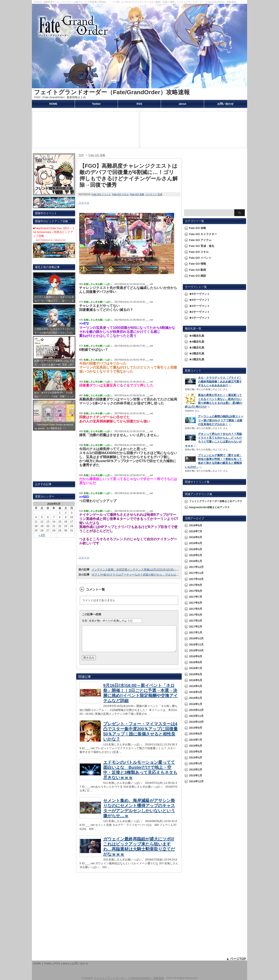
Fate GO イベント (101, 194)
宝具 (160, 194)
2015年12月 (196, 710)
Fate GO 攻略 (137, 194)
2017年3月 (196, 621)
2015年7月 (196, 740)
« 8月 (42, 535)
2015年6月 (196, 746)
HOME (53, 104)
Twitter (96, 104)
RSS (139, 104)
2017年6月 (196, 603)
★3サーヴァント (199, 306)
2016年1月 (196, 704)
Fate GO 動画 (198, 270)
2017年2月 (196, 627)
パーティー (151, 194)
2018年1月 (196, 561)
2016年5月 (196, 680)
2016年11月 (196, 644)
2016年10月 (196, 650)
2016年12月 (196, 638)
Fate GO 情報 (198, 264)
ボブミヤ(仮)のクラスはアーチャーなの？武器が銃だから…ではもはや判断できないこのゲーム (150, 575)
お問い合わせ (225, 104)
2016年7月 (196, 668)
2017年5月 (196, 609)
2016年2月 (196, 698)
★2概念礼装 (197, 353)
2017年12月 (196, 567)
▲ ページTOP (236, 959)
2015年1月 (196, 775)
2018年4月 (196, 543)
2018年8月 (196, 525)
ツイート (84, 203)
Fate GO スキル (120, 194)
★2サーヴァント (199, 312)
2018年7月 (196, 531)
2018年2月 (196, 555)
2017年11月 (196, 573)
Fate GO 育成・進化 (202, 246)
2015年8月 (196, 734)
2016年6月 (196, 674)
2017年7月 (196, 597)
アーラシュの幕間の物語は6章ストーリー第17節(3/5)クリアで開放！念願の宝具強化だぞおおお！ (221, 420)
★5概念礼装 (197, 336)
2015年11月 (196, 716)
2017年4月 (196, 615)
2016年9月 (196, 656)
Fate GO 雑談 (198, 276)
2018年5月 (196, 537)
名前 (85, 621)
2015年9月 (196, 728)
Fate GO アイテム (200, 240)
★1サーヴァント (199, 318)
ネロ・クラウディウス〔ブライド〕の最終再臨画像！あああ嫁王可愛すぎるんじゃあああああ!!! (220, 382)
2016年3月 (196, 692)
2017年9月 (196, 585)
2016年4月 (196, 686)
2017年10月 (196, 579)
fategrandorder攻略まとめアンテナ (209, 507)
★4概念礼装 (197, 342)
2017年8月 (196, 591)
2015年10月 (196, 722)
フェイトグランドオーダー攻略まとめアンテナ (216, 501)
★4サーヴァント (199, 300)
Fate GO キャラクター (203, 234)
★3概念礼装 (197, 348)
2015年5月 (196, 752)
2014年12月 (196, 781)
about (182, 104)
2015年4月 (196, 757)
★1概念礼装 (197, 359)
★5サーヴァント (199, 294)
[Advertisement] (214, 181)
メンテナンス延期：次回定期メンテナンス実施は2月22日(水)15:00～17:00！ (139, 570)
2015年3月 (196, 763)
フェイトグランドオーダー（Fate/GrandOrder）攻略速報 (112, 92)
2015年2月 (196, 770)
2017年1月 (196, 632)
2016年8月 (196, 662)
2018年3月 (196, 549)
